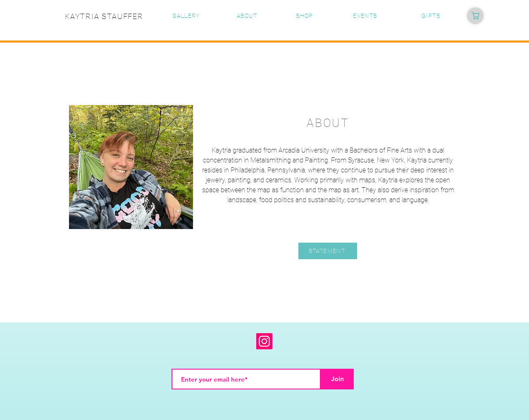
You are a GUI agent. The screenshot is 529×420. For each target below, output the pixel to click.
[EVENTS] (366, 16)
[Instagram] (264, 341)
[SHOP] (305, 16)
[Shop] (475, 16)
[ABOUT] (248, 16)
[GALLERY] (187, 16)
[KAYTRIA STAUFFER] (105, 16)
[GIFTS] (432, 16)
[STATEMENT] (328, 251)
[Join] (337, 379)
